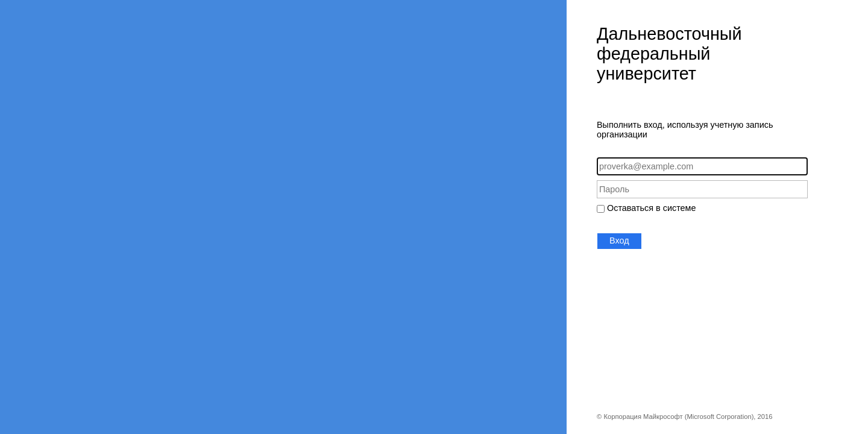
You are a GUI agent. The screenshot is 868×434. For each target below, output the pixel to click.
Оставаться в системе (651, 208)
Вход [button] (619, 241)
